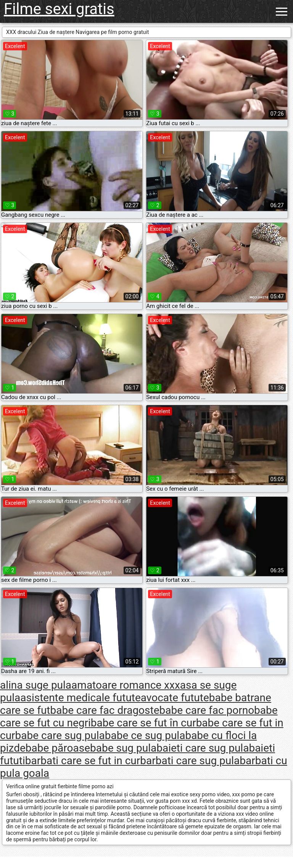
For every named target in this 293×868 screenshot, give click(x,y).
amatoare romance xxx (126, 685)
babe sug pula (123, 748)
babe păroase (58, 748)
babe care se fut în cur (143, 723)
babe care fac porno (207, 710)
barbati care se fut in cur (83, 761)
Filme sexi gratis (59, 9)
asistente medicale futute (80, 698)
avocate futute (175, 698)
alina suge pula (36, 685)
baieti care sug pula (203, 748)
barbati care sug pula (190, 761)
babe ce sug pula (145, 735)
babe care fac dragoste (105, 710)
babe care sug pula (60, 735)
